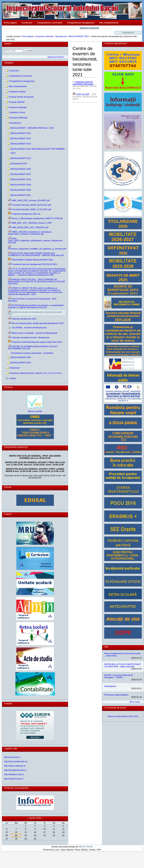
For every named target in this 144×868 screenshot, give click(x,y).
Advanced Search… (57, 57)
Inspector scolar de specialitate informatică (83, 83)
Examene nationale (89, 28)
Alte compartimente (109, 23)
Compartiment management (81, 23)
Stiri (106, 647)
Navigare (9, 63)
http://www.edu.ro (12, 757)
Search (8, 44)
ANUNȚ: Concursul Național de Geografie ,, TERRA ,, (119, 676)
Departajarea (110, 686)
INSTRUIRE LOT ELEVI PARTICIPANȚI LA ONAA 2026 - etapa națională (123, 665)
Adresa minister (35, 411)
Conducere (27, 23)
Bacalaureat (61, 36)
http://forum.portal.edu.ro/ (16, 761)
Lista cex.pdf (81, 94)
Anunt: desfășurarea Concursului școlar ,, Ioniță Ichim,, (122, 655)
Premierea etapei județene (116, 695)
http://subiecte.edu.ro (14, 779)
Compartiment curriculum (50, 23)
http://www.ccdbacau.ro (15, 766)
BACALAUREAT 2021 (79, 36)
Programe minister (13, 28)
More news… (136, 702)
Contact (108, 28)
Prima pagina (10, 23)
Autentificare (128, 33)
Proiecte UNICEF (67, 28)
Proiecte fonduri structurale (40, 28)
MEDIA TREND (86, 847)
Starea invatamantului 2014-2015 (123, 716)
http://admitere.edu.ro (14, 774)
